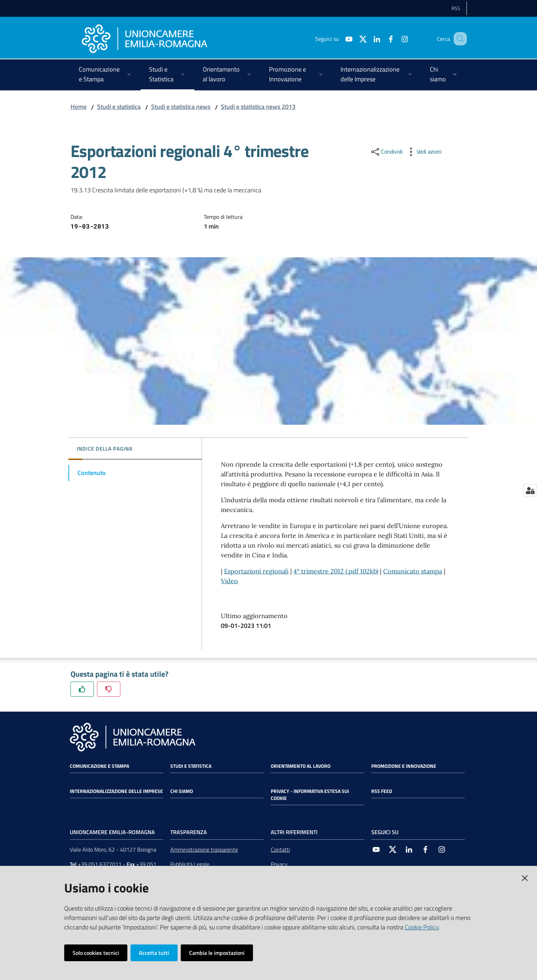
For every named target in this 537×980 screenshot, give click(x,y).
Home (79, 107)
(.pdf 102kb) (361, 571)
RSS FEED (382, 791)
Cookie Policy (422, 927)
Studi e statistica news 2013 (258, 107)
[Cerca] (458, 39)
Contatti (280, 849)
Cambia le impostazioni (217, 953)
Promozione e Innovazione (404, 766)
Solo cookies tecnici (96, 953)
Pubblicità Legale (190, 864)
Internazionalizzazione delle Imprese (116, 791)
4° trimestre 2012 (319, 571)
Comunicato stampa (413, 571)
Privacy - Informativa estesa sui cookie (310, 795)
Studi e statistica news (181, 107)
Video (229, 581)
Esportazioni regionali (256, 571)
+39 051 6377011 (100, 864)
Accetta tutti (154, 953)
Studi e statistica (119, 107)
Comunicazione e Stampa (99, 766)
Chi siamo (182, 791)
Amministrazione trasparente (204, 849)
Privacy (279, 864)
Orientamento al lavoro (301, 766)
